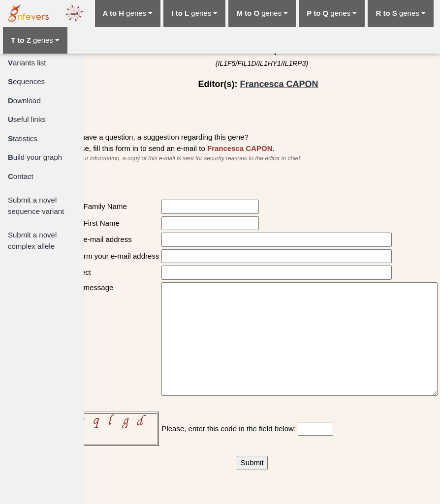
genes (128, 13)
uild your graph (35, 157)
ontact (21, 176)
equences (26, 81)
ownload (24, 101)
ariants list (27, 63)
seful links (27, 119)
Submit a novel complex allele (32, 240)
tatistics (23, 138)
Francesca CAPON (279, 84)
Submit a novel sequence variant (36, 206)
